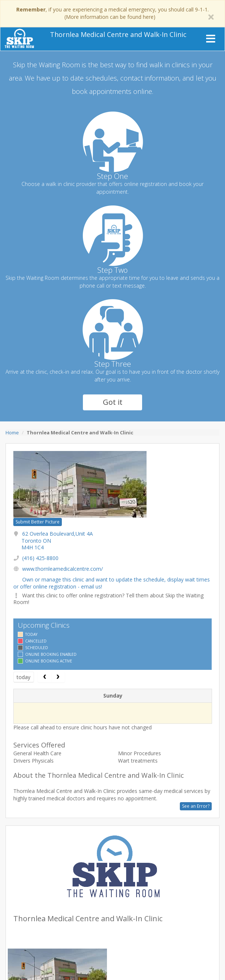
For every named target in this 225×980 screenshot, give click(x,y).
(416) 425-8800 (40, 558)
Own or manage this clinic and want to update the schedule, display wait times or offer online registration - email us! (112, 583)
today (23, 677)
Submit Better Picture (38, 522)
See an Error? (196, 806)
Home (12, 433)
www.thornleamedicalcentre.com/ (63, 569)
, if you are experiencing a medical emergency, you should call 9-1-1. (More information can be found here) (113, 13)
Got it (113, 402)
